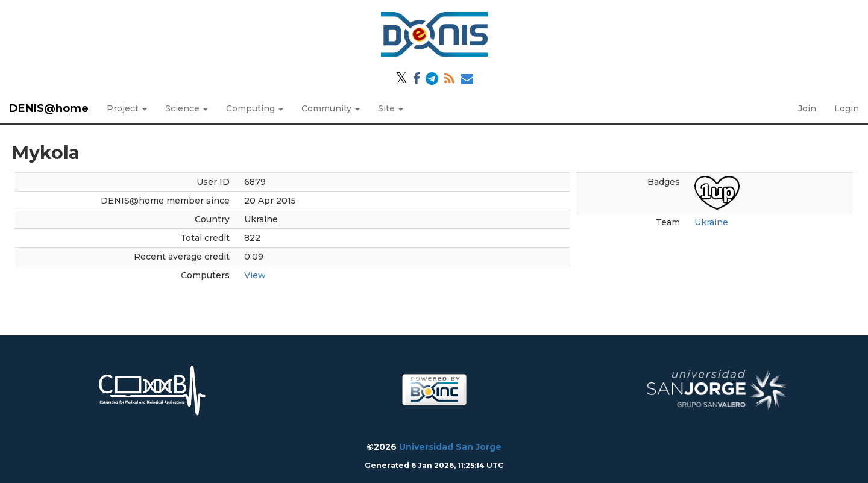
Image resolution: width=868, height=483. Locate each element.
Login (847, 108)
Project (127, 108)
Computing (255, 108)
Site (391, 108)
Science (187, 108)
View (255, 275)
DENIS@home (49, 108)
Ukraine (711, 222)
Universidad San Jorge (450, 447)
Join (807, 108)
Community (331, 108)
